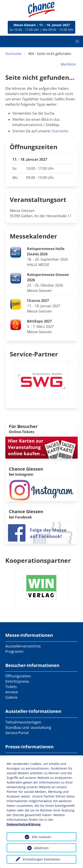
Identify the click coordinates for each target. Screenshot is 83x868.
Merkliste (66, 64)
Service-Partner (34, 354)
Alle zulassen (42, 837)
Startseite (13, 54)
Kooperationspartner (38, 560)
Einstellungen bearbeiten (42, 859)
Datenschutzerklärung (24, 824)
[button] (77, 41)
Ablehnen (41, 848)
